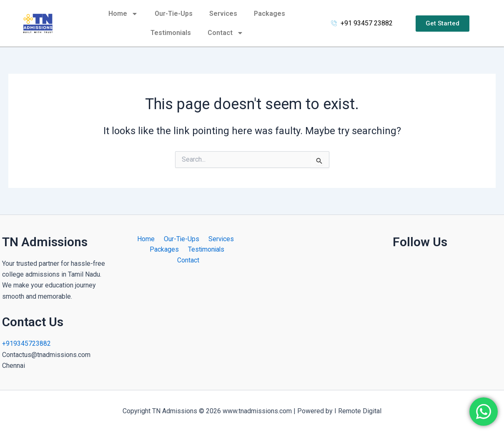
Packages (270, 14)
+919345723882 (26, 343)
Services (223, 14)
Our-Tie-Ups (174, 14)
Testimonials (171, 33)
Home (123, 14)
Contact (226, 33)
